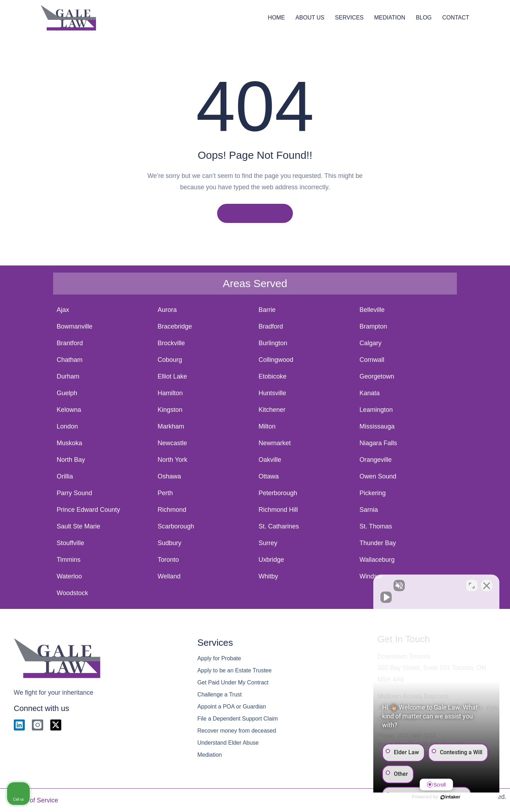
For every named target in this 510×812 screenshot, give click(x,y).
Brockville (171, 343)
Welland (169, 576)
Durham (68, 376)
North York (172, 460)
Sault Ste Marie (78, 526)
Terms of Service (34, 800)
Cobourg (170, 360)
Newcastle (172, 443)
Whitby (268, 576)
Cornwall (372, 360)
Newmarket (275, 443)
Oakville (270, 460)
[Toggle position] (472, 586)
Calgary (370, 343)
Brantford (70, 343)
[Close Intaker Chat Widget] (487, 586)
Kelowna (69, 410)
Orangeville (376, 460)
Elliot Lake (172, 376)
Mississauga (377, 426)
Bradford (271, 326)
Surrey (268, 543)
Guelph (67, 393)
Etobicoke (273, 376)
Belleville (372, 310)
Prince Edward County (88, 510)
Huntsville (272, 393)
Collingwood (276, 360)
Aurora (167, 310)
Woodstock (72, 593)
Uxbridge (271, 560)
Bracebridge (175, 326)
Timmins (69, 560)
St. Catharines (279, 526)
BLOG (424, 18)
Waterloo (69, 576)
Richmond (172, 510)
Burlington (273, 343)
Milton (267, 426)
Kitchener (272, 410)
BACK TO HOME (255, 213)
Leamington (376, 410)
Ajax (63, 310)
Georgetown (377, 376)
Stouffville (70, 543)
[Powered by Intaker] (450, 797)
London (67, 426)
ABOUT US (310, 18)
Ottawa (269, 476)
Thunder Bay (378, 543)
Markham (171, 426)
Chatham (70, 360)
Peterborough (278, 493)
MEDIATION (390, 18)
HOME (276, 18)
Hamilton (170, 393)
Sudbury (169, 543)
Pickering (373, 493)
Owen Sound (378, 476)
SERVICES (349, 18)
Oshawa (169, 476)
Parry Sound (74, 493)
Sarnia (369, 510)
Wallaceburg (377, 560)
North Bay (71, 460)
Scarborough (176, 526)
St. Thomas (376, 526)
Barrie (267, 310)
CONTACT (456, 18)
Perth (165, 493)
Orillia (65, 476)
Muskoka (69, 443)
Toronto (168, 560)
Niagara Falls (378, 443)
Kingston (170, 410)
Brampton (373, 326)
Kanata (370, 393)
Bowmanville (75, 326)
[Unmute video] (385, 586)
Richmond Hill (278, 510)
